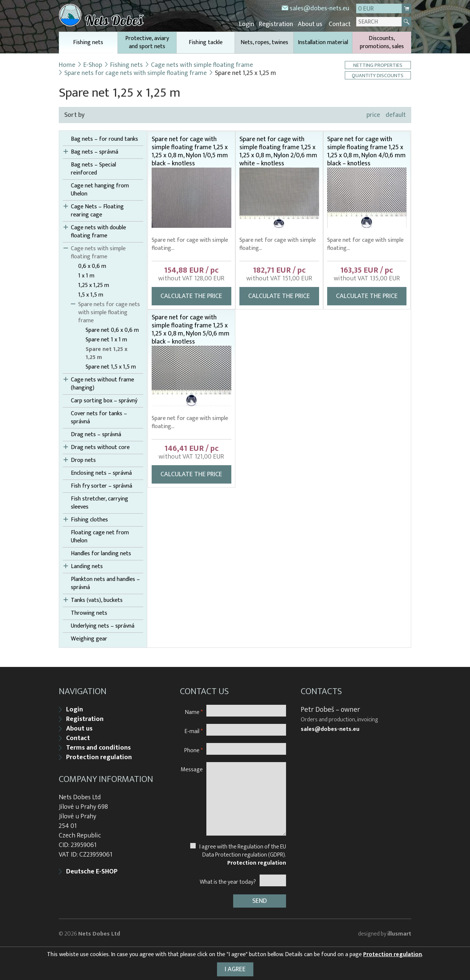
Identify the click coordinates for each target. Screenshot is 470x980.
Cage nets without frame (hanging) (102, 383)
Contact (340, 24)
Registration (279, 24)
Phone (194, 749)
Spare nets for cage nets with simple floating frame (136, 72)
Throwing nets (89, 613)
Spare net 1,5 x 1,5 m (111, 366)
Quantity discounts (378, 75)
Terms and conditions (98, 746)
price (373, 114)
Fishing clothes (89, 519)
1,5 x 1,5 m (91, 294)
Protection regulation (99, 756)
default (396, 114)
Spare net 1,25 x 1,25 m (106, 353)
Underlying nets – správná (103, 625)
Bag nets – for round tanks (104, 139)
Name (194, 710)
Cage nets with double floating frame (98, 231)
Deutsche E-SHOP (92, 870)
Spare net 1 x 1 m (106, 339)
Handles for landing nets (101, 553)
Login (250, 24)
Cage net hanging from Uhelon (100, 189)
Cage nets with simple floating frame (203, 64)
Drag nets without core (100, 447)
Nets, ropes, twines (264, 42)
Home (67, 64)
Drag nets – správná (96, 434)
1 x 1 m (86, 275)
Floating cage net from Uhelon (100, 536)
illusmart (399, 932)
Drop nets (83, 460)
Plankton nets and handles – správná (105, 583)
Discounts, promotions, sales (382, 42)
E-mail (194, 730)
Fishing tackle (206, 42)
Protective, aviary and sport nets (147, 42)
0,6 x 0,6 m (92, 266)
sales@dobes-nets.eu (319, 8)
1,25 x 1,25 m (94, 285)
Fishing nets (88, 45)
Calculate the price (191, 295)
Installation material (323, 42)
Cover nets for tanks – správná (99, 417)
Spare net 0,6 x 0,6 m (112, 330)
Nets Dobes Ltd (99, 932)
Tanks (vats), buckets (97, 600)
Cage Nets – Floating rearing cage (97, 210)
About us (312, 24)
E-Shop (93, 64)
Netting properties (378, 64)
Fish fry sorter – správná (102, 485)
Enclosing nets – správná (101, 473)
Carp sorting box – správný (104, 400)
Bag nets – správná (95, 151)
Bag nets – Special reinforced (93, 168)
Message (192, 768)
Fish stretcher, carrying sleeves (100, 502)
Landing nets (87, 566)
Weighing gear (89, 638)
